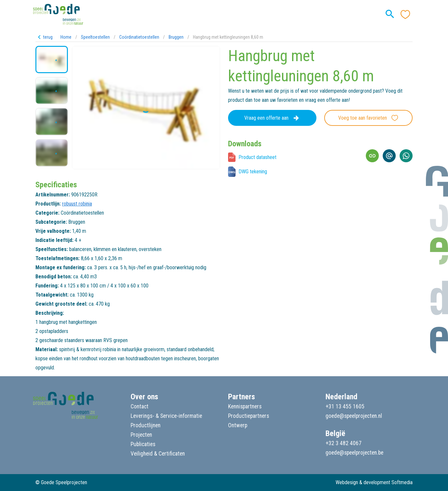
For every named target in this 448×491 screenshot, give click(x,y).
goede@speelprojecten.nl (354, 416)
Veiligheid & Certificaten (158, 454)
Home (66, 37)
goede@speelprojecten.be (354, 453)
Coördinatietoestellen (139, 37)
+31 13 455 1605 (345, 406)
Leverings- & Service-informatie (166, 416)
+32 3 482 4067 (344, 443)
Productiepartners (249, 416)
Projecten (141, 435)
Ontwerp (238, 425)
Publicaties (143, 444)
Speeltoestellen (95, 37)
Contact (140, 406)
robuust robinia (77, 204)
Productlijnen (146, 425)
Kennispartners (245, 406)
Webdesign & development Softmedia (374, 482)
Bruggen (176, 37)
